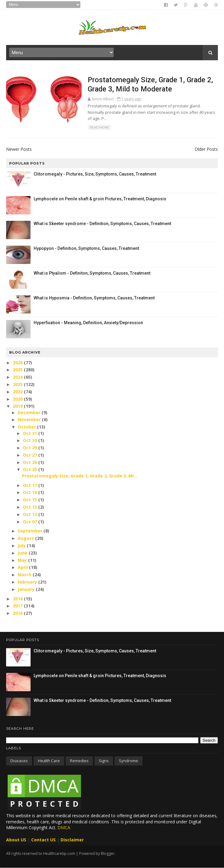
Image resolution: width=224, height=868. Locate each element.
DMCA (64, 827)
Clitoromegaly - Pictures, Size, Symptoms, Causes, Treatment (95, 174)
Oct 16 (31, 492)
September (31, 531)
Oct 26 (31, 462)
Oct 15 (31, 500)
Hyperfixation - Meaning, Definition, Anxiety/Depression (88, 323)
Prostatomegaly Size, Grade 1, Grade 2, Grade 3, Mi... (80, 476)
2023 (18, 384)
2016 (18, 613)
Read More (99, 127)
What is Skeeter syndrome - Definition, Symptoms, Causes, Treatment (102, 224)
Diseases (19, 761)
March (25, 575)
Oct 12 (31, 514)
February (28, 582)
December (30, 412)
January (27, 589)
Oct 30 (31, 440)
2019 (18, 406)
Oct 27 (31, 455)
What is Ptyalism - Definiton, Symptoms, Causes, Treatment (92, 273)
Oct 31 (31, 433)
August (26, 538)
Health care (49, 761)
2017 (18, 606)
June (23, 553)
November (30, 419)
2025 (18, 370)
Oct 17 (31, 485)
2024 (18, 377)
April (23, 567)
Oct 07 (31, 522)
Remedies (79, 761)
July (22, 545)
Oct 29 (31, 448)
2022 (18, 392)
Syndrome (129, 761)
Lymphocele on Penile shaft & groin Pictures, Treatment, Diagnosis (100, 199)
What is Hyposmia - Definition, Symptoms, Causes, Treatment (94, 298)
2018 (18, 599)
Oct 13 (31, 507)
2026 (18, 363)
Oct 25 (31, 469)
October (27, 427)
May (23, 560)
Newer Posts (19, 149)
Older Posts (206, 149)
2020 (18, 399)
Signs (104, 761)
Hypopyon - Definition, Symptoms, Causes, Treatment (86, 248)
